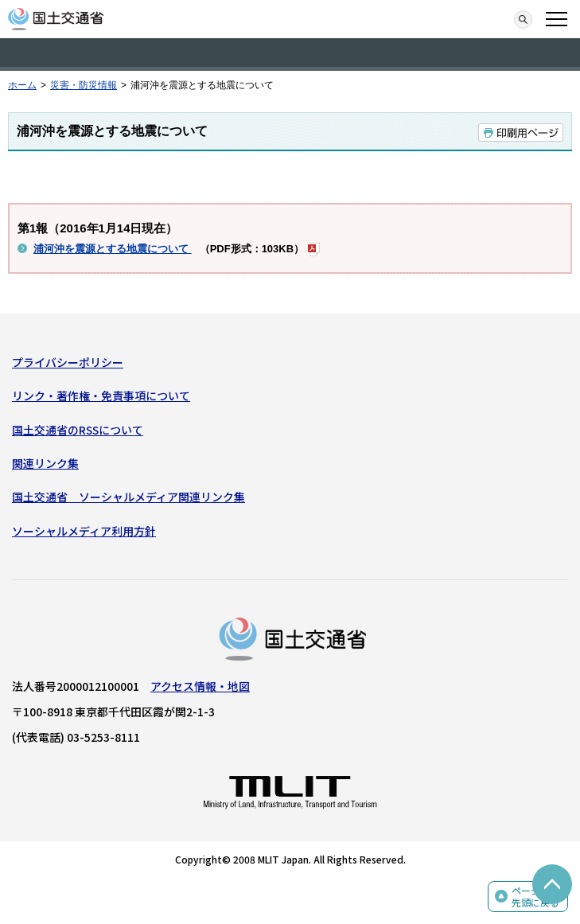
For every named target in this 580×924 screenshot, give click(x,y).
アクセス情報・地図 (200, 686)
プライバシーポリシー (68, 362)
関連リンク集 (45, 463)
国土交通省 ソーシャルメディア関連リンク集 (128, 497)
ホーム (22, 85)
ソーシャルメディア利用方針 (84, 531)
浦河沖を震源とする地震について (113, 249)
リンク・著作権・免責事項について (101, 396)
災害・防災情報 (84, 85)
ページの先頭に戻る (535, 897)
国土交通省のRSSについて (78, 430)
